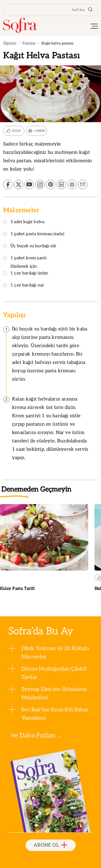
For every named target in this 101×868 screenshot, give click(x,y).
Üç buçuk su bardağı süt (30, 246)
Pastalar (29, 43)
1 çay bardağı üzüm (26, 274)
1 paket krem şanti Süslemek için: (25, 262)
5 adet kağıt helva (24, 222)
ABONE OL (50, 845)
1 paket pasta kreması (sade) (34, 234)
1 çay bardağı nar (24, 286)
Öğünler (10, 43)
